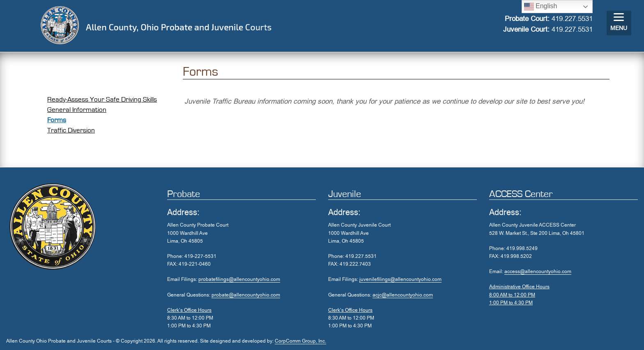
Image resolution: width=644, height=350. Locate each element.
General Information (77, 110)
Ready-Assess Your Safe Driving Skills (102, 99)
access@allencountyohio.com (538, 271)
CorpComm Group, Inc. (300, 341)
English (541, 7)
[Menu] (619, 23)
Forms (57, 120)
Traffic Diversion (71, 130)
